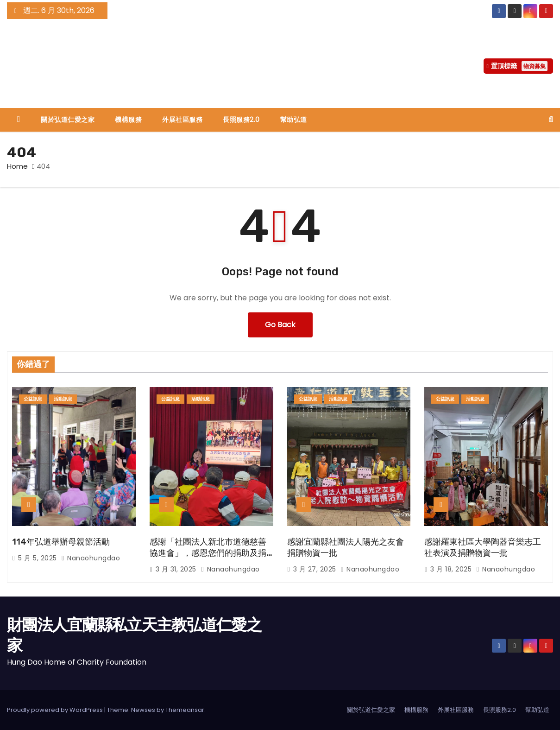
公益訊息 (33, 399)
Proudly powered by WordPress (56, 710)
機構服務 (128, 120)
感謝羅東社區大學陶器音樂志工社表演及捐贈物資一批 (483, 547)
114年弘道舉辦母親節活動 (61, 542)
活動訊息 (63, 399)
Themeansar (185, 710)
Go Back (280, 325)
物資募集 (535, 66)
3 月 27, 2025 (316, 569)
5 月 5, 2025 (38, 558)
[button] (551, 119)
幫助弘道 (294, 120)
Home (17, 166)
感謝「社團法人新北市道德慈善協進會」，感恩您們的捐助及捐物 (208, 553)
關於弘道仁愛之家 (68, 120)
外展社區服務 (182, 120)
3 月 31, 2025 (177, 569)
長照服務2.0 (241, 120)
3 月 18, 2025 (452, 569)
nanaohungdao (91, 558)
